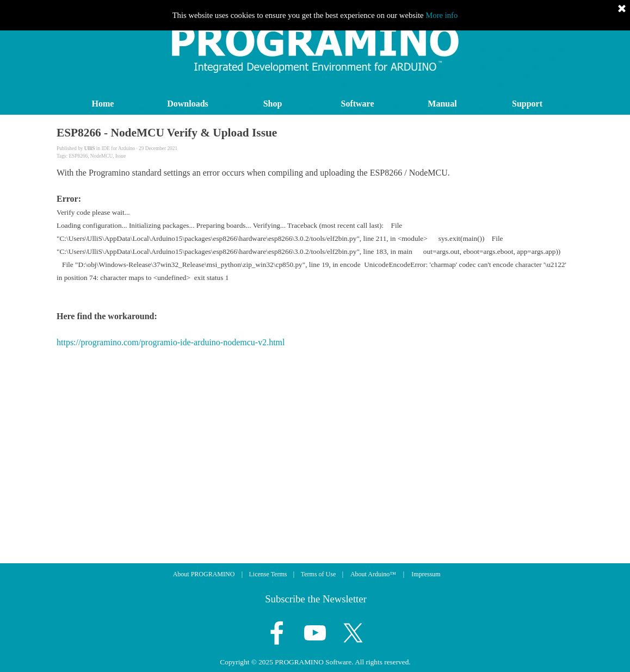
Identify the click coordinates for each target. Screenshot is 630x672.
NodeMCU (101, 156)
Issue (121, 156)
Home (103, 104)
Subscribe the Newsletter (316, 599)
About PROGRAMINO (204, 574)
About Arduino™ (373, 574)
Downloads (188, 104)
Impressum (426, 574)
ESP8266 (78, 156)
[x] (353, 633)
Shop (273, 104)
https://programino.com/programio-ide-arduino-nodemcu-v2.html (171, 342)
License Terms (268, 574)
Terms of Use (318, 574)
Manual (442, 104)
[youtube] (315, 633)
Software (357, 104)
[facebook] (277, 633)
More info (441, 15)
